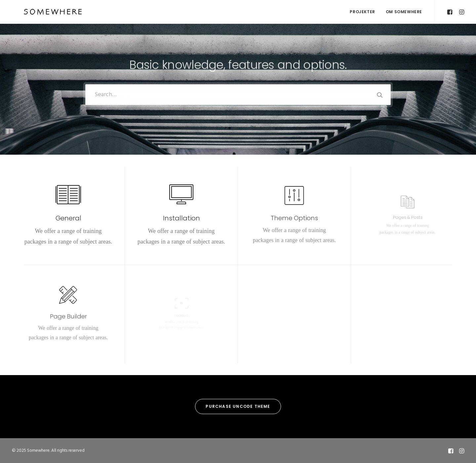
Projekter (362, 12)
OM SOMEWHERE (404, 12)
